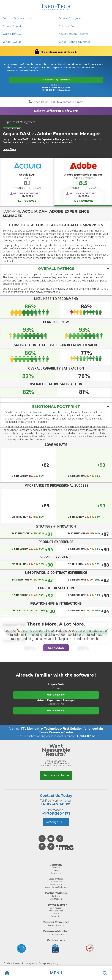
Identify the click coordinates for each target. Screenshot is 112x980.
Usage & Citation (56, 879)
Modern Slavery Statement (56, 887)
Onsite (56, 913)
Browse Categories (70, 18)
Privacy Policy (56, 884)
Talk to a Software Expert (67, 102)
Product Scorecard (27, 193)
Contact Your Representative (56, 80)
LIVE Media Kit (56, 899)
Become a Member (56, 775)
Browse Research (56, 925)
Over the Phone (56, 911)
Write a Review (12, 34)
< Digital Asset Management (19, 122)
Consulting (56, 916)
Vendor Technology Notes (74, 42)
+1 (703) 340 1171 (85, 736)
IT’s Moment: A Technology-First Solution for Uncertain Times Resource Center (62, 730)
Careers (56, 871)
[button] (56, 973)
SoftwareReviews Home (17, 18)
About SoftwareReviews (73, 34)
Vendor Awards (12, 42)
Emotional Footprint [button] (56, 407)
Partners (56, 896)
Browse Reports (13, 26)
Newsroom (56, 873)
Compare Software (70, 26)
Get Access (56, 648)
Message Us (56, 822)
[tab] (56, 225)
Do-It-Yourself (56, 908)
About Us (56, 868)
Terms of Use (56, 882)
